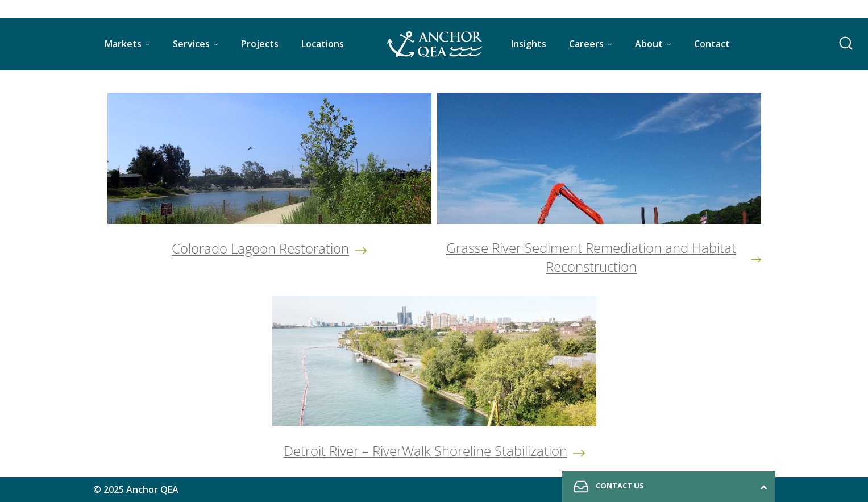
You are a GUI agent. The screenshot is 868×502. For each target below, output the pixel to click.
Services (191, 44)
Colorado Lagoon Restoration (260, 248)
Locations (323, 44)
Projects (260, 44)
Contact (712, 44)
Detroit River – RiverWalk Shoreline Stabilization (425, 451)
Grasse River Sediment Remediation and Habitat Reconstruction (591, 257)
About (649, 44)
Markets (123, 44)
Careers (586, 44)
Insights (529, 44)
